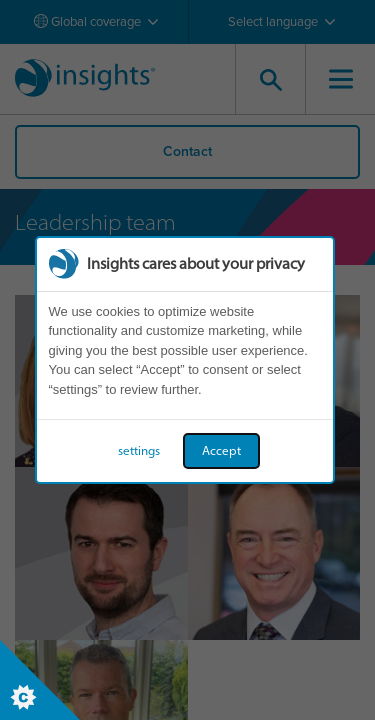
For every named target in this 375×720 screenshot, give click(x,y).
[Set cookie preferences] (40, 680)
